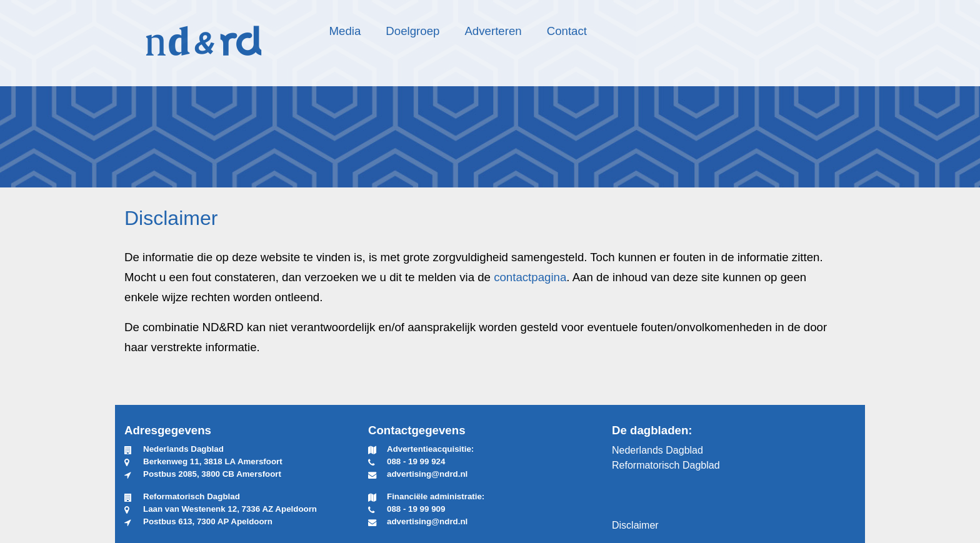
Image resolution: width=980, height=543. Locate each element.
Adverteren (493, 31)
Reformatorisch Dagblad (666, 465)
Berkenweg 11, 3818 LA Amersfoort (213, 461)
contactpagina (530, 277)
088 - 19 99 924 (416, 461)
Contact (567, 31)
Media (345, 31)
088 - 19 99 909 (416, 509)
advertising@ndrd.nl (427, 474)
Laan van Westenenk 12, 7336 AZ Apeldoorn (230, 509)
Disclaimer (635, 525)
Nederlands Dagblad (657, 450)
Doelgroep (412, 31)
